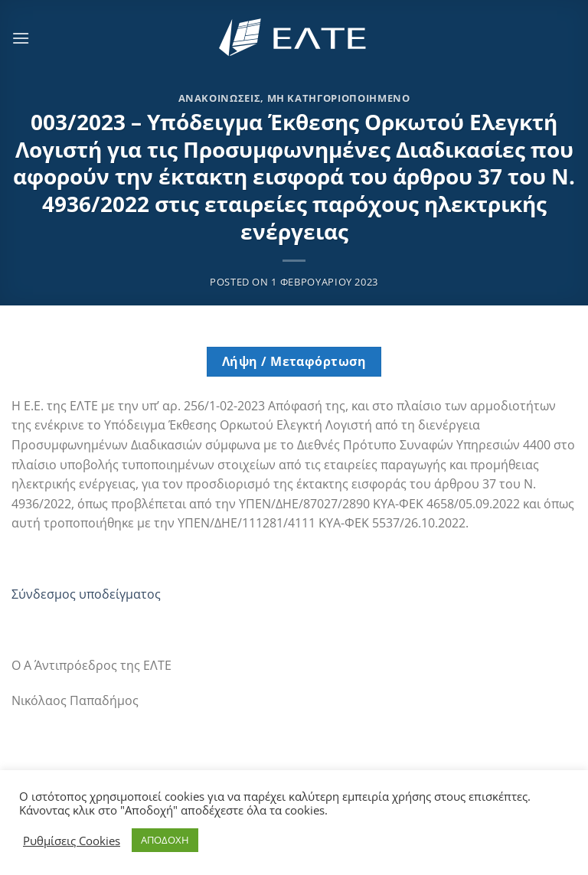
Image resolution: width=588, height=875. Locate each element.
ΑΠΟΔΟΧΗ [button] (165, 840)
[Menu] (21, 38)
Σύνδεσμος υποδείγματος (86, 594)
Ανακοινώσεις (220, 98)
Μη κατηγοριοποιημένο (339, 98)
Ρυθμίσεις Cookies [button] (72, 841)
